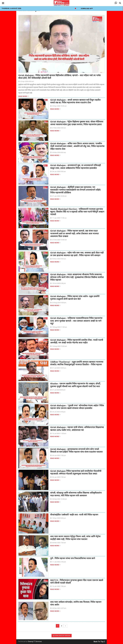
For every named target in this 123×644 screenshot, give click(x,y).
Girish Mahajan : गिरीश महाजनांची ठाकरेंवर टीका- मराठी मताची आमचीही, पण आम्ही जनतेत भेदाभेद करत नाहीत (77, 341)
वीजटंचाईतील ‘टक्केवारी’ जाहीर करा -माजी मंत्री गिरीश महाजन (74, 515)
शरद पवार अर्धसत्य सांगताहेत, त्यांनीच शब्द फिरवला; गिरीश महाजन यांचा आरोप (76, 603)
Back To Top (99, 641)
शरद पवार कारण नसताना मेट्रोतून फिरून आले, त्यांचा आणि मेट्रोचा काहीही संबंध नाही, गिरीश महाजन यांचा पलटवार (75, 538)
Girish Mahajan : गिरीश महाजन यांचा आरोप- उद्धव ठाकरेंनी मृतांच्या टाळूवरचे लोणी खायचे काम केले (75, 298)
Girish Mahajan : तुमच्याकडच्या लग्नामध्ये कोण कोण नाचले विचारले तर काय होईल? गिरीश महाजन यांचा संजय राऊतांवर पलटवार (76, 450)
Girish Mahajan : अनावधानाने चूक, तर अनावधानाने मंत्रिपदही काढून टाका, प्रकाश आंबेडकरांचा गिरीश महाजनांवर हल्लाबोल (76, 167)
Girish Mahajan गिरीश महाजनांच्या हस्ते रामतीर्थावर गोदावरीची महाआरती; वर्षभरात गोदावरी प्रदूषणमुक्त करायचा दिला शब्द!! (76, 472)
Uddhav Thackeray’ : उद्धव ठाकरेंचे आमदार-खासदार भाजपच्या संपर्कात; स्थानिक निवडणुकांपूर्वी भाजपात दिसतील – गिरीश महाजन (77, 363)
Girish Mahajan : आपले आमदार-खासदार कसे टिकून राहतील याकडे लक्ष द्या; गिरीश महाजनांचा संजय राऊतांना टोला (75, 101)
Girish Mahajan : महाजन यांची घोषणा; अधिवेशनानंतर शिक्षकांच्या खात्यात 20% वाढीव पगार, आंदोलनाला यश (77, 429)
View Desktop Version (62, 636)
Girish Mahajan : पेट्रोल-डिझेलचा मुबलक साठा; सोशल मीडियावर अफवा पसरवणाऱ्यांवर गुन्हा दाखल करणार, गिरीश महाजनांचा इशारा (77, 123)
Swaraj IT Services (35, 642)
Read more (23, 96)
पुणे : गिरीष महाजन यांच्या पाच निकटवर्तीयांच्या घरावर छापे (73, 558)
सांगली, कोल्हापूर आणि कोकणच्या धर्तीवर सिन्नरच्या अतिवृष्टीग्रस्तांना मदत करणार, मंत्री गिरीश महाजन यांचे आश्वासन (76, 494)
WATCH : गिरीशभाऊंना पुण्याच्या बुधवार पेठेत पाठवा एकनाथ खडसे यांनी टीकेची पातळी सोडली (77, 581)
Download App (87, 9)
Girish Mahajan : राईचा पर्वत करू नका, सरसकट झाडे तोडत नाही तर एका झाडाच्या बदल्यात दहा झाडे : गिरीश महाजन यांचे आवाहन (77, 254)
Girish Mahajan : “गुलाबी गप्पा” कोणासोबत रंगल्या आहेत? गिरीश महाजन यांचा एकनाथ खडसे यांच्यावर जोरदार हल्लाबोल (77, 407)
